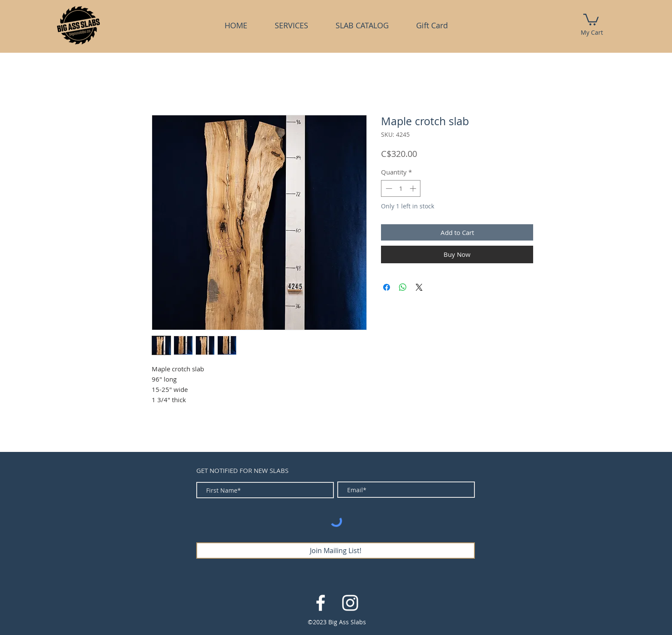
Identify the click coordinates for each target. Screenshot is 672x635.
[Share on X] (419, 287)
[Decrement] (388, 188)
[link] (591, 19)
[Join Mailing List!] (336, 551)
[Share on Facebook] (387, 287)
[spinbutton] (401, 188)
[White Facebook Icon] (321, 603)
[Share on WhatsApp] (403, 287)
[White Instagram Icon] (350, 603)
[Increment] (414, 188)
